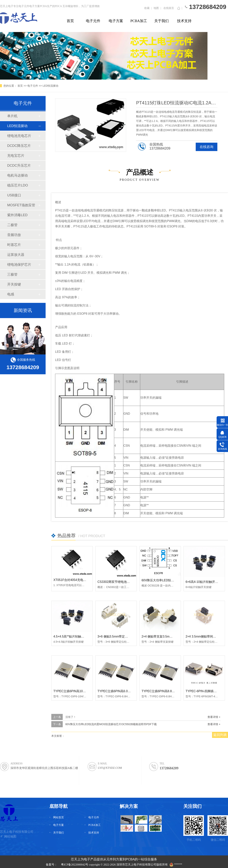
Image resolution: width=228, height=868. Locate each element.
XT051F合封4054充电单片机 (73, 580)
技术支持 (184, 21)
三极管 (12, 274)
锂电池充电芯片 (19, 136)
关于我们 (161, 21)
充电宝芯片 (16, 156)
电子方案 (116, 21)
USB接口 (14, 195)
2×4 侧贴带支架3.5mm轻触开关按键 (166, 636)
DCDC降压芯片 (19, 146)
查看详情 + (214, 717)
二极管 (12, 225)
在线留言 (169, 8)
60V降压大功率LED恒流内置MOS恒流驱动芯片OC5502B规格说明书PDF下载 (111, 724)
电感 (11, 294)
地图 (156, 8)
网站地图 (10, 836)
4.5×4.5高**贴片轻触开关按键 (73, 636)
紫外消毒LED (17, 215)
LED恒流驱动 (50, 86)
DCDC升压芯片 (19, 166)
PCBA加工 (139, 21)
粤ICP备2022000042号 (75, 865)
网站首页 (59, 817)
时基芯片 (14, 245)
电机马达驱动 (17, 175)
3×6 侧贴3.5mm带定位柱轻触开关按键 (123, 636)
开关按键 (14, 284)
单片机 (12, 116)
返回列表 (220, 735)
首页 (70, 21)
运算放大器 (16, 255)
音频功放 (14, 235)
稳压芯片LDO (18, 185)
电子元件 (93, 21)
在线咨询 (207, 147)
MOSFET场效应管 (21, 205)
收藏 (147, 8)
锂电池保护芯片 (19, 265)
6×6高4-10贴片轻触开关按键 (205, 582)
